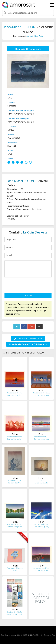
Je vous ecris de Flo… (15, 524)
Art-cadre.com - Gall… (15, 614)
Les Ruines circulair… (15, 480)
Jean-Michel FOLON (19, 27)
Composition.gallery (15, 395)
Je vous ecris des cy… (15, 393)
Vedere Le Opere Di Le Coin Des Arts (28, 344)
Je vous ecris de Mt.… (41, 568)
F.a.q (54, 635)
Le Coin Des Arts (35, 36)
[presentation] (27, 286)
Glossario (47, 635)
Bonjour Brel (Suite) (15, 612)
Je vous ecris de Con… (41, 524)
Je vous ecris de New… (41, 393)
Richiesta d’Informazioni (28, 49)
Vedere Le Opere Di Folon (28, 339)
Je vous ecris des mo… (15, 437)
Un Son (41, 480)
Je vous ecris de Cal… (41, 437)
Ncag (15, 570)
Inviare (28, 295)
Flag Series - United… (15, 568)
